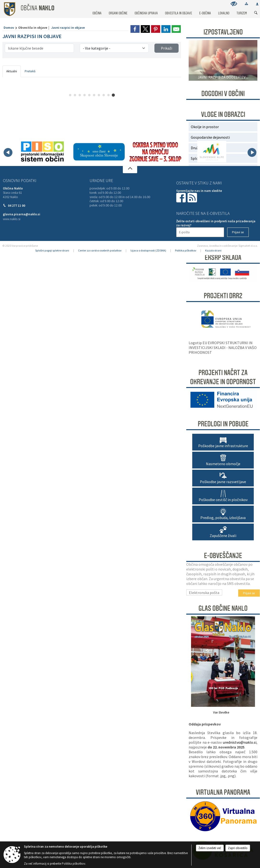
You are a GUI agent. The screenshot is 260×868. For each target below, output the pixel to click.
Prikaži (167, 48)
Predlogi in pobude (223, 424)
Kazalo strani (213, 250)
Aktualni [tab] (12, 71)
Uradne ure (101, 181)
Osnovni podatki (20, 181)
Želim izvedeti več (210, 848)
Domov (9, 28)
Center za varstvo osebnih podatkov (100, 250)
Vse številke (221, 712)
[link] (135, 29)
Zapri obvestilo (238, 848)
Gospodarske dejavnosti (210, 137)
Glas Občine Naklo (223, 608)
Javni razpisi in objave (68, 28)
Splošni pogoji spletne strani (52, 250)
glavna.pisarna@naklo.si (22, 214)
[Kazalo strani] (246, 4)
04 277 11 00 (17, 206)
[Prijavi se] (238, 232)
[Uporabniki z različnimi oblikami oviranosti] (234, 4)
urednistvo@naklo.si (240, 742)
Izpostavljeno (223, 32)
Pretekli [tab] (30, 71)
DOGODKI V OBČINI (223, 94)
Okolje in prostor (205, 127)
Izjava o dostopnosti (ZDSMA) (148, 250)
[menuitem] (97, 9)
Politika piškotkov (186, 250)
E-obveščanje (223, 556)
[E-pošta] (200, 232)
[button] (8, 152)
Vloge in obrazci (223, 114)
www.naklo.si (12, 219)
